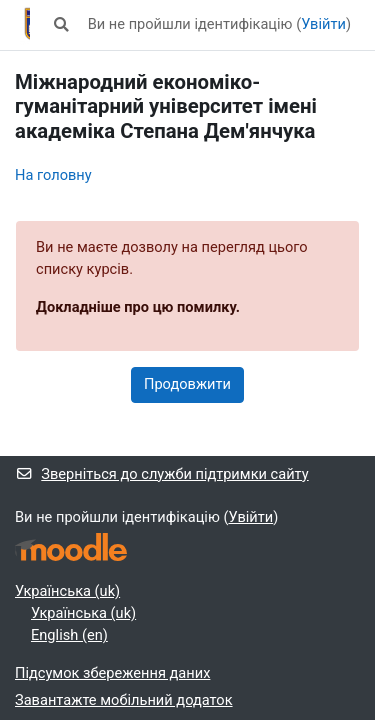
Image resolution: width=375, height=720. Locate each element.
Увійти (323, 24)
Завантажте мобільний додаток (124, 700)
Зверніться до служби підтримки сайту (162, 474)
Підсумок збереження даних (112, 673)
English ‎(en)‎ (69, 635)
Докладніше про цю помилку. (138, 307)
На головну (53, 175)
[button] (61, 25)
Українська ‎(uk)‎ (67, 591)
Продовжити (187, 384)
